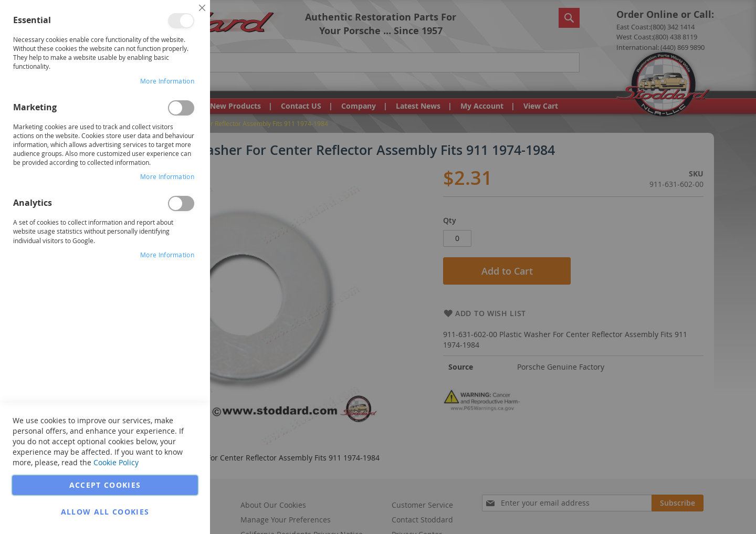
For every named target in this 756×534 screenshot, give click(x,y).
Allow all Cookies (105, 512)
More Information (167, 81)
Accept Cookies (105, 485)
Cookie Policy (116, 462)
